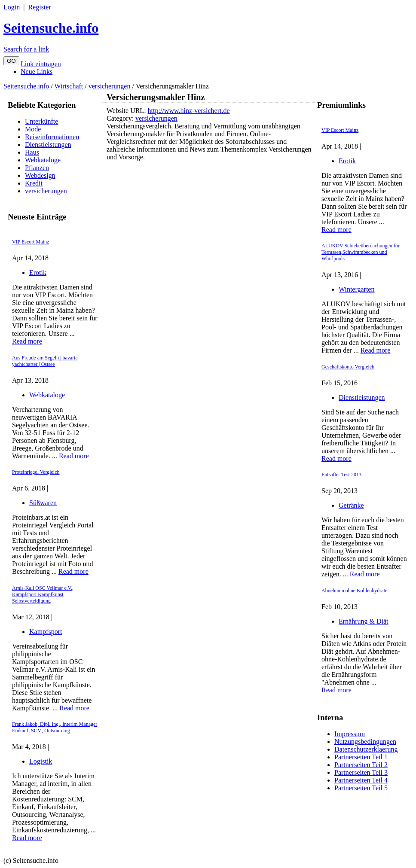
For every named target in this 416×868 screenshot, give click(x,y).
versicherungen (110, 86)
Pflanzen (37, 168)
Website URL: (127, 111)
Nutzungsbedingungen (365, 742)
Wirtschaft (69, 86)
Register (39, 7)
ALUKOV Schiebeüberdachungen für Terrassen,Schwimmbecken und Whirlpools (361, 252)
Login (12, 7)
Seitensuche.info (51, 28)
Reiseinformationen (52, 137)
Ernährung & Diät (364, 621)
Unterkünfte (41, 121)
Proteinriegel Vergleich (36, 472)
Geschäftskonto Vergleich (348, 367)
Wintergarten (356, 289)
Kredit (34, 183)
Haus (32, 152)
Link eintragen (41, 64)
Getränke (351, 505)
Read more (27, 341)
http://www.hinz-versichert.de (189, 111)
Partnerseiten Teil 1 (361, 757)
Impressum (350, 734)
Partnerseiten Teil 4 (361, 780)
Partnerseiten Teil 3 (361, 772)
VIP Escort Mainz (31, 242)
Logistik (41, 761)
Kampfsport (46, 632)
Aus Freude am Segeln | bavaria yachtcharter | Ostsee (45, 361)
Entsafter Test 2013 (341, 475)
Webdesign (40, 175)
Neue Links (37, 72)
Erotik (38, 273)
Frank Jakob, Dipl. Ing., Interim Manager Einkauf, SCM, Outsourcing (55, 727)
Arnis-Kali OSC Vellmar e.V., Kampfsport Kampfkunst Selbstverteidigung (43, 594)
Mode (33, 129)
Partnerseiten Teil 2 (361, 765)
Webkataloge (43, 160)
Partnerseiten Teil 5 (361, 788)
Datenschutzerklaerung (366, 749)
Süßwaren (43, 503)
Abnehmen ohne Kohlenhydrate (354, 591)
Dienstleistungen (48, 145)
